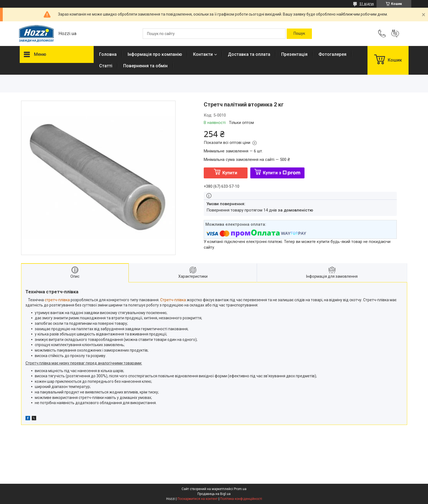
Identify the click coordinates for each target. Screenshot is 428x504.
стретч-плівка (57, 300)
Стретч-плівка (173, 300)
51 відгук (367, 4)
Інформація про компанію (155, 54)
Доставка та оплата (249, 54)
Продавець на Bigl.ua (214, 494)
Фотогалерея (332, 54)
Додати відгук (395, 34)
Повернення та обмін (145, 66)
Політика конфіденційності (241, 499)
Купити (230, 173)
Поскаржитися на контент (198, 499)
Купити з (282, 173)
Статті (106, 66)
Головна (108, 54)
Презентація (294, 54)
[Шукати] (299, 34)
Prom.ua (240, 489)
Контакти (203, 54)
